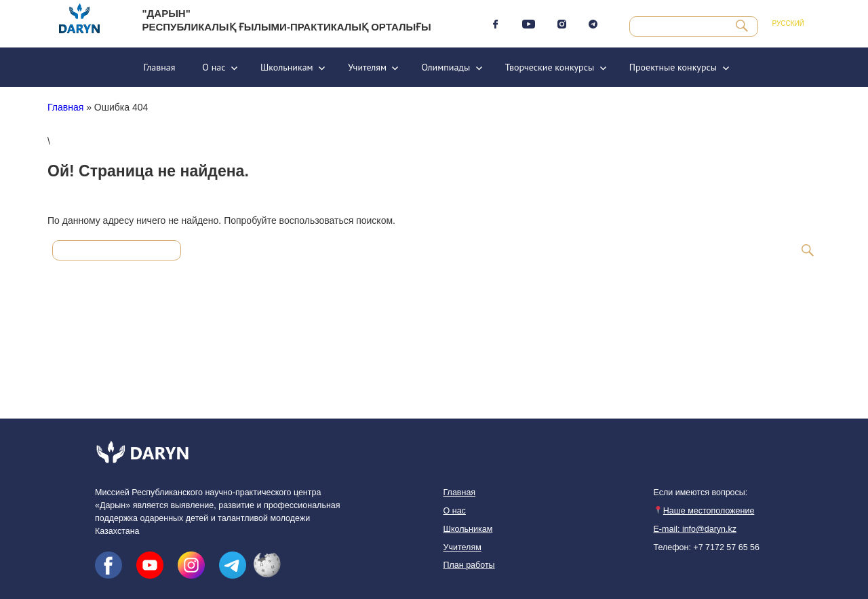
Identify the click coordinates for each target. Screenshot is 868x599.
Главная (159, 67)
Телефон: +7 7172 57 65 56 (707, 547)
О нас (214, 67)
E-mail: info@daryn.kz (695, 529)
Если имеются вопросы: (701, 492)
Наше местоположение (704, 511)
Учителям (367, 67)
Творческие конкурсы (550, 67)
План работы (469, 565)
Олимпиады (446, 67)
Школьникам (287, 67)
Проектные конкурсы (673, 67)
